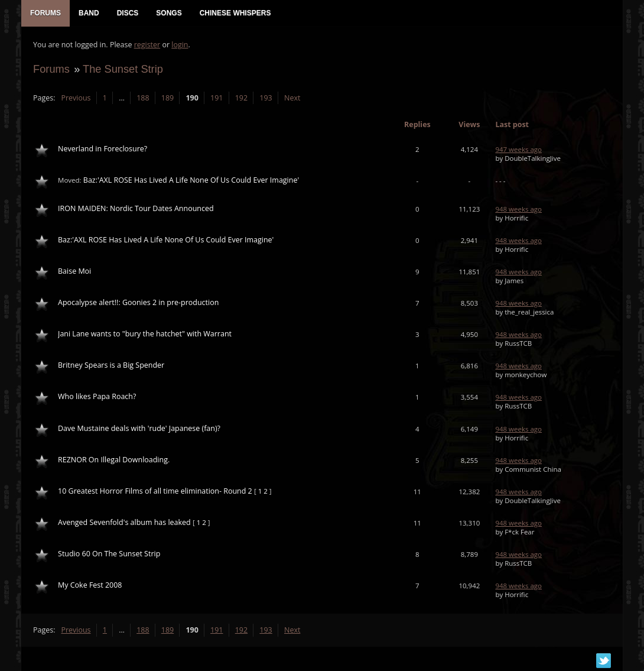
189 (167, 98)
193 (266, 98)
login (180, 45)
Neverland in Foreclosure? (103, 149)
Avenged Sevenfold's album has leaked (124, 522)
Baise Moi (74, 271)
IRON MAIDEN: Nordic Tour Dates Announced (136, 208)
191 (217, 98)
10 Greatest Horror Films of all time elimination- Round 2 (155, 491)
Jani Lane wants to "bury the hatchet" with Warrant (145, 334)
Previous (76, 98)
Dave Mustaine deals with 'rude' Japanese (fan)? (139, 428)
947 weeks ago (518, 149)
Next (292, 98)
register (147, 45)
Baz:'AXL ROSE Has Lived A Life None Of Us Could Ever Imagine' (191, 180)
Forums (51, 69)
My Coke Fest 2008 (90, 585)
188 (143, 98)
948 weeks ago (518, 209)
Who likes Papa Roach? (97, 397)
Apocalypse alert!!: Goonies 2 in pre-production (138, 302)
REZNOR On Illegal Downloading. (114, 460)
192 (241, 98)
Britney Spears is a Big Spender (111, 365)
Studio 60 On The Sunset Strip (109, 554)
